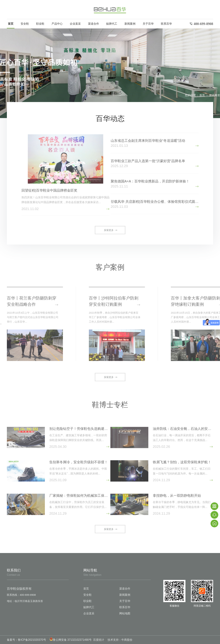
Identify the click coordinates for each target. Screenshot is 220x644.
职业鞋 (40, 24)
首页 (11, 24)
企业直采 (75, 24)
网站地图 (125, 613)
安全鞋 (25, 24)
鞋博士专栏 (110, 404)
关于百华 (148, 24)
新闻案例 (130, 24)
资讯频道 (214, 95)
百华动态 (110, 119)
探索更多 (109, 231)
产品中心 (57, 24)
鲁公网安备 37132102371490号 (71, 640)
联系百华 (166, 24)
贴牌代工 (112, 24)
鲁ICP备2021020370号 (32, 640)
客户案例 (110, 266)
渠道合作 (93, 24)
